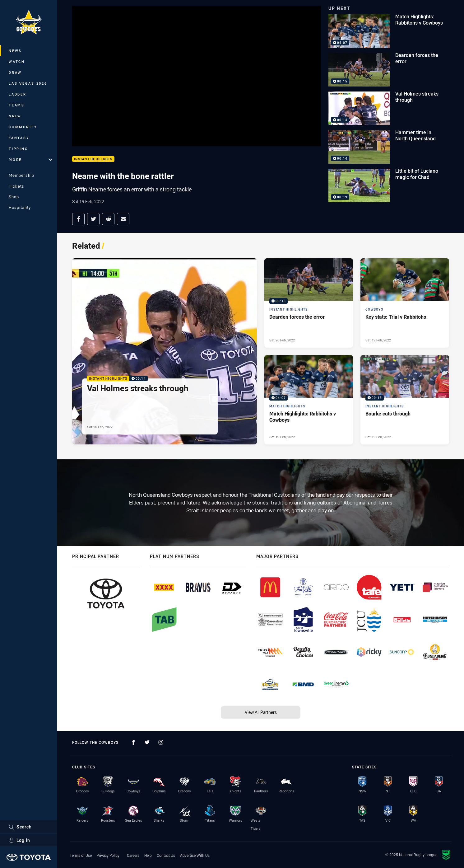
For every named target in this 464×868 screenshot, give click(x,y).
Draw (15, 72)
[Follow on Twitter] (147, 742)
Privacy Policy (108, 855)
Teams (17, 105)
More (30, 160)
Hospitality (20, 207)
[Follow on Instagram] (161, 742)
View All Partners (261, 712)
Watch (17, 61)
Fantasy (19, 138)
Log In (19, 840)
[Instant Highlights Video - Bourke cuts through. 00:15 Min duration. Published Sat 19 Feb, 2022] (405, 400)
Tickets (16, 186)
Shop (14, 197)
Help (148, 855)
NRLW (15, 116)
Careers (133, 855)
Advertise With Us (195, 855)
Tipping (18, 149)
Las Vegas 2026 (28, 83)
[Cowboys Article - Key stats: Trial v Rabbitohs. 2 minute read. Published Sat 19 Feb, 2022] (405, 303)
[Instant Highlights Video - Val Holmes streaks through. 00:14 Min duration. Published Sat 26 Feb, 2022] (165, 351)
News (15, 51)
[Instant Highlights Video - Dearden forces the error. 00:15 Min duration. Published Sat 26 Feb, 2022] (309, 303)
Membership (21, 175)
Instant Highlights (93, 159)
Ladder (18, 94)
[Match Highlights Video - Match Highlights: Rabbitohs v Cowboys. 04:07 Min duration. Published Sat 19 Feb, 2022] (309, 400)
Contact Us (166, 855)
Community (23, 127)
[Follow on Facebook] (133, 742)
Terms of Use (81, 855)
